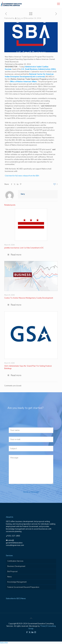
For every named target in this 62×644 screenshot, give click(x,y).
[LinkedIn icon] (32, 632)
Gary (19, 18)
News (10, 577)
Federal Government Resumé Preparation (23, 587)
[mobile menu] (58, 4)
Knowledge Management (17, 582)
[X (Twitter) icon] (30, 632)
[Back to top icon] (31, 618)
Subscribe (4, 643)
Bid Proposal (12, 572)
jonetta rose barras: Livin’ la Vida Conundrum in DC (24, 248)
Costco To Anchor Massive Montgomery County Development (29, 298)
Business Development (16, 566)
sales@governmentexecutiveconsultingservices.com (15, 543)
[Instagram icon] (35, 632)
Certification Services (15, 561)
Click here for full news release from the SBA (22, 176)
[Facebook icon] (27, 632)
